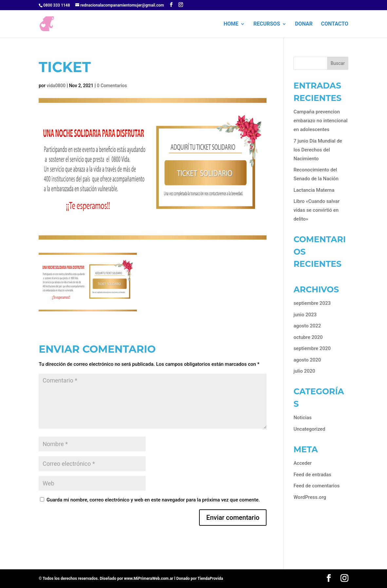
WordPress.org (310, 497)
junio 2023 (305, 315)
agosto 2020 (307, 360)
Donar (304, 24)
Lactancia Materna (314, 190)
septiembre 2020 (312, 348)
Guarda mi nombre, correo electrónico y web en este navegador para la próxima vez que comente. (153, 500)
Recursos (267, 24)
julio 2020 (304, 371)
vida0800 (56, 86)
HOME (231, 24)
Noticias (302, 418)
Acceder (302, 463)
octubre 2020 (308, 337)
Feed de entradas (312, 475)
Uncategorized (309, 429)
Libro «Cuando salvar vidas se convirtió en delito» (316, 210)
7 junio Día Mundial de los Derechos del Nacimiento (318, 150)
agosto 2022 (307, 326)
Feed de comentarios (316, 486)
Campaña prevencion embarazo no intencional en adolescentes (320, 121)
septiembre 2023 (312, 303)
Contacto (335, 24)
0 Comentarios (112, 86)
